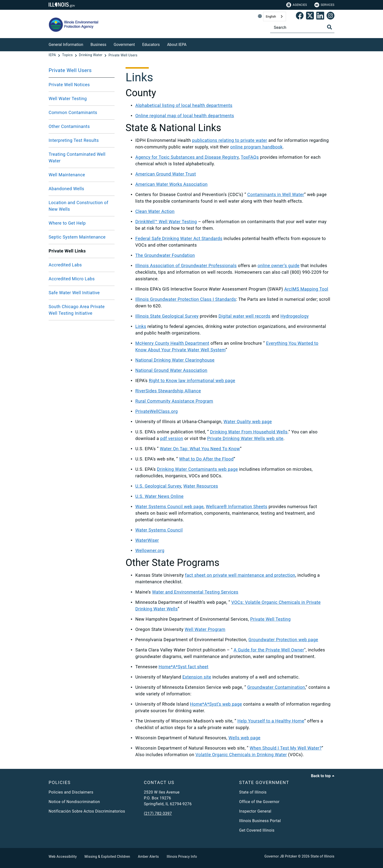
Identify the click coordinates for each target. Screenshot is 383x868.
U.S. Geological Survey (158, 486)
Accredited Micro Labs (72, 279)
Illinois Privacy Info (182, 857)
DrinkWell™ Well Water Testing (166, 222)
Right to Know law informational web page (192, 381)
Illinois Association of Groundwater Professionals (186, 266)
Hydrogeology (295, 316)
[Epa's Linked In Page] (320, 17)
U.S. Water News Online (159, 496)
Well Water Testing (68, 99)
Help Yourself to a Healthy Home (271, 721)
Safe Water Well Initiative (74, 293)
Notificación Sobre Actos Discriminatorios (87, 811)
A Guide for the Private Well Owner (269, 650)
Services (324, 5)
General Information (66, 45)
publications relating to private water (230, 140)
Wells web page (244, 738)
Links (141, 326)
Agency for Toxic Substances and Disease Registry (187, 157)
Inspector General (255, 811)
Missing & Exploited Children (107, 857)
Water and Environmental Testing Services (195, 592)
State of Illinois (253, 792)
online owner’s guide (278, 266)
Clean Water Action (155, 211)
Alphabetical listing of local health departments (184, 105)
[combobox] (275, 16)
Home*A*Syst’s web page (216, 704)
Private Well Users (70, 70)
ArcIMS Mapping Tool (306, 289)
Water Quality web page (248, 422)
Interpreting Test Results (74, 140)
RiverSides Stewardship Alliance (168, 391)
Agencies (297, 5)
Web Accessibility (63, 857)
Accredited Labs (65, 265)
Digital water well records (245, 316)
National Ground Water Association (171, 370)
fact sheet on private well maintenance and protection (240, 575)
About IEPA (177, 45)
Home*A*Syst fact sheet (183, 667)
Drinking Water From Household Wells (249, 432)
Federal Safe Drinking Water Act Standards (179, 238)
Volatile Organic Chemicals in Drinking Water (241, 755)
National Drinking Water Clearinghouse (175, 360)
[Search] (302, 27)
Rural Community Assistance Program (174, 401)
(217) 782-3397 (158, 813)
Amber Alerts (149, 857)
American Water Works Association (171, 184)
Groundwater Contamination (276, 687)
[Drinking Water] (91, 55)
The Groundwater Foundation (165, 255)
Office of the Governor (259, 802)
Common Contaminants (73, 112)
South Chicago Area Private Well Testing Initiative (77, 310)
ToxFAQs (250, 157)
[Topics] (68, 55)
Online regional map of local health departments (185, 116)
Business (99, 45)
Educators (151, 45)
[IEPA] (53, 55)
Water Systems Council (159, 530)
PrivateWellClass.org (157, 411)
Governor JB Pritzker (281, 856)
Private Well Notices (69, 85)
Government (124, 45)
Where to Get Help (67, 223)
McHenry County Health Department (172, 343)
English (271, 16)
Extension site (197, 677)
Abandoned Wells (66, 189)
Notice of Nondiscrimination (74, 802)
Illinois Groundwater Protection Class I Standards (186, 299)
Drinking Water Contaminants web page (197, 469)
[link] (300, 17)
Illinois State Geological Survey (167, 316)
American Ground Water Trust (166, 174)
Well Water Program (205, 629)
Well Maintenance (67, 175)
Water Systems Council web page (170, 507)
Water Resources (201, 486)
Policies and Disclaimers (71, 792)
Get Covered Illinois (257, 830)
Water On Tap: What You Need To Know (200, 449)
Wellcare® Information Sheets (236, 507)
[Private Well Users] (123, 55)
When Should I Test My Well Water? (286, 748)
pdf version (172, 438)
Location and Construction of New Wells (79, 206)
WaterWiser (147, 540)
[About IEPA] (190, 44)
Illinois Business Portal (260, 821)
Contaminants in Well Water (276, 194)
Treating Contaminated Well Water (77, 157)
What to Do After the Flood (206, 459)
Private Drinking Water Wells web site (245, 438)
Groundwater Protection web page (283, 640)
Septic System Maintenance (77, 237)
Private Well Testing (270, 619)
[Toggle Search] (330, 27)
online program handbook (257, 147)
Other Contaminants (69, 126)
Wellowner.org (150, 550)
